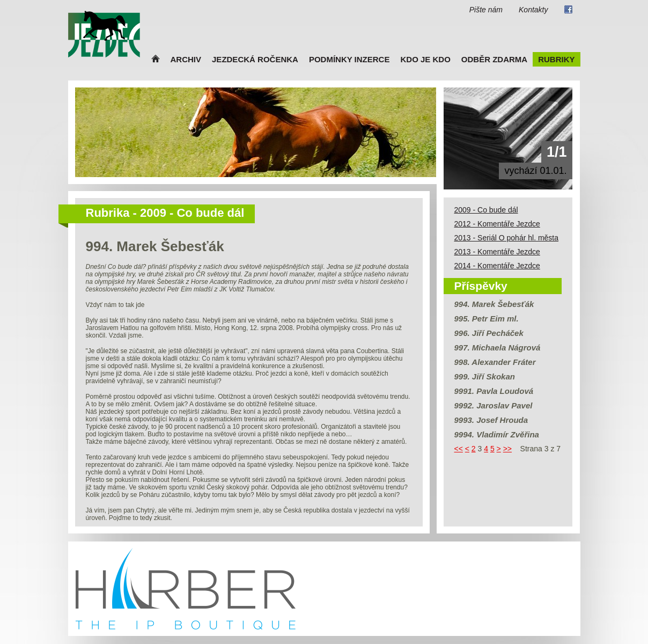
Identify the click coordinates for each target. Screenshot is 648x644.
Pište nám (486, 10)
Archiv (186, 59)
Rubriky (556, 59)
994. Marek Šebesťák (494, 304)
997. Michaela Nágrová (498, 347)
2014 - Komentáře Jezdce (497, 266)
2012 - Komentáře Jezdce (497, 224)
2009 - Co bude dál (486, 210)
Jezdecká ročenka (255, 59)
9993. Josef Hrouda (491, 420)
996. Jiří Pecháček (489, 333)
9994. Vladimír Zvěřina (497, 434)
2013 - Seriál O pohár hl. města (507, 238)
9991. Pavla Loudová (494, 391)
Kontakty (533, 10)
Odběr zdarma (494, 59)
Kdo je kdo (425, 59)
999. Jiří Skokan (485, 376)
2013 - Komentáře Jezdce (497, 252)
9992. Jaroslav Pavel (494, 405)
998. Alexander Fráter (495, 362)
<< (459, 449)
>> (507, 449)
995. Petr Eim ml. (487, 319)
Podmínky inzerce (349, 59)
